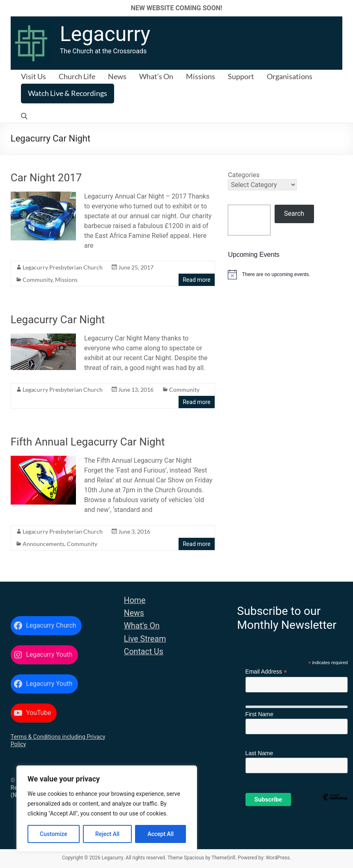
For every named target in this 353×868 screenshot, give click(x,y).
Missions (201, 76)
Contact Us (144, 652)
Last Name (259, 753)
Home (135, 600)
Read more (196, 280)
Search (294, 214)
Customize (54, 834)
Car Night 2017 (46, 178)
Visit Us (33, 76)
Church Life (77, 76)
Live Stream (145, 639)
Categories (244, 175)
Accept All (160, 834)
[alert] (285, 274)
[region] (107, 809)
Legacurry (105, 34)
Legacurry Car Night (58, 320)
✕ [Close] (344, 8)
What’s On (156, 76)
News (117, 76)
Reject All (107, 834)
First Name (259, 714)
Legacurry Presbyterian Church (63, 267)
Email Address (266, 672)
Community (38, 280)
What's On (142, 626)
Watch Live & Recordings (68, 93)
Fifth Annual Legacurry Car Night (88, 442)
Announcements (44, 544)
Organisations (290, 76)
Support (241, 76)
